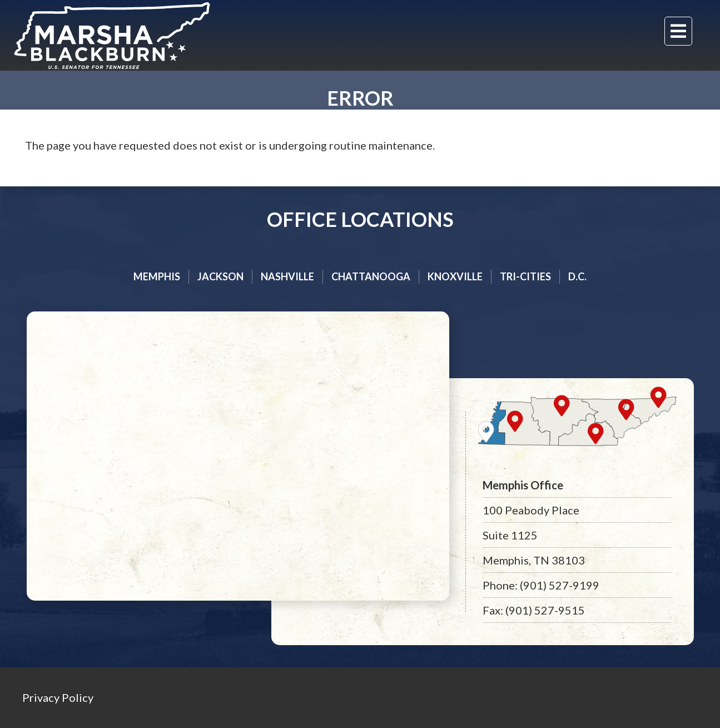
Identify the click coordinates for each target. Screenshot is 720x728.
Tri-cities (525, 276)
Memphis (157, 276)
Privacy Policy (58, 697)
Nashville (287, 276)
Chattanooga (371, 276)
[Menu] (678, 31)
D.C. (577, 276)
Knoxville (455, 276)
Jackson (220, 276)
